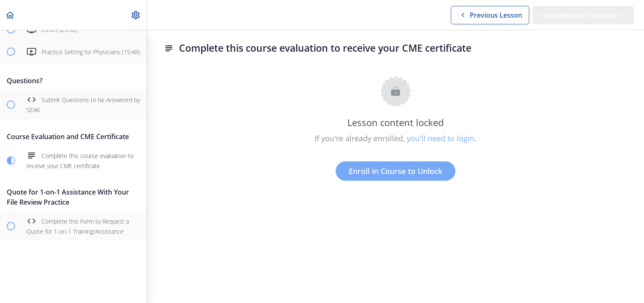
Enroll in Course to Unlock (396, 171)
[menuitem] (136, 15)
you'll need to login (440, 138)
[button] (11, 15)
